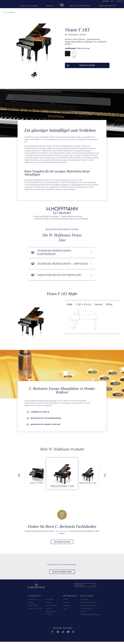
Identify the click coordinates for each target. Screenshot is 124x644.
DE (112, 1)
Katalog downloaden (62, 572)
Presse (66, 602)
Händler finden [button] (81, 65)
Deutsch (86, 585)
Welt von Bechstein (80, 6)
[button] (34, 74)
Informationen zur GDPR (87, 610)
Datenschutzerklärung (88, 602)
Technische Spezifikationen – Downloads (62, 264)
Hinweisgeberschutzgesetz (90, 615)
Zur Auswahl (9, 12)
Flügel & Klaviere (29, 6)
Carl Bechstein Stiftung (51, 613)
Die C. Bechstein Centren (52, 607)
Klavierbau (67, 606)
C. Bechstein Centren (62, 531)
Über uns (49, 602)
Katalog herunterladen (33, 604)
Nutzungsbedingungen (89, 606)
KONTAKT (106, 1)
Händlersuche (107, 6)
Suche (120, 1)
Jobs (65, 609)
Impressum (85, 599)
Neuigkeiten (50, 599)
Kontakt (66, 599)
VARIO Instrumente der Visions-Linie (59, 275)
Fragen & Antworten (35, 608)
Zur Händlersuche (62, 542)
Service (50, 6)
